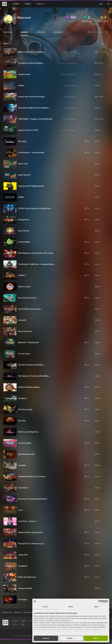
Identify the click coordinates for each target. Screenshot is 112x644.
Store (16, 4)
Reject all (46, 638)
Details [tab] (71, 607)
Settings (71, 638)
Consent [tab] (45, 607)
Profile (8, 32)
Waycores (24, 18)
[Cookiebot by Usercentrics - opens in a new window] (100, 601)
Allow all (96, 638)
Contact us (18, 612)
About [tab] (96, 607)
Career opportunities (30, 612)
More (28, 4)
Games (24, 32)
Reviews (58, 32)
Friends (41, 32)
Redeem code (7, 612)
